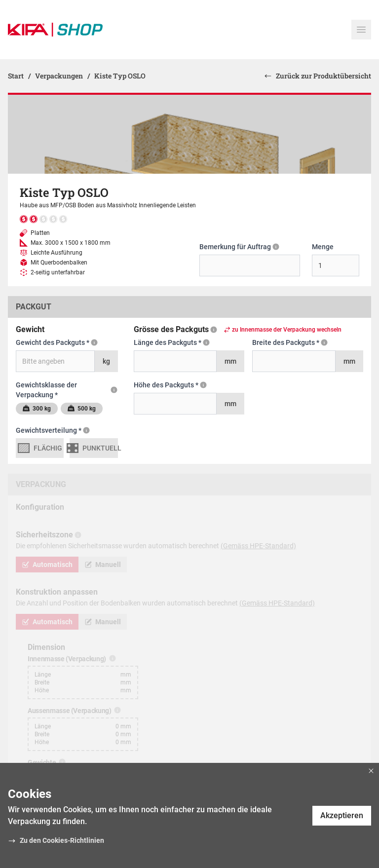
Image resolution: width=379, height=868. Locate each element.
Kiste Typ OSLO (120, 76)
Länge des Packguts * (180, 342)
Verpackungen (60, 76)
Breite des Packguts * (303, 342)
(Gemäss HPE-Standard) (258, 546)
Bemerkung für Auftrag (240, 246)
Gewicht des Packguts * (57, 342)
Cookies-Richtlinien (73, 840)
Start (17, 76)
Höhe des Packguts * (182, 384)
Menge (323, 247)
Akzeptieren (342, 815)
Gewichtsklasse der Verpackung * (67, 389)
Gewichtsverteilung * (58, 430)
